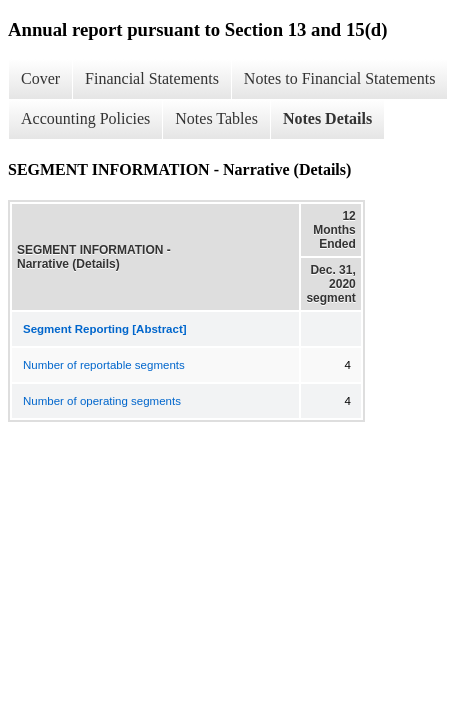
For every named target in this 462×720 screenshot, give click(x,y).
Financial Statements (152, 78)
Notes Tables (216, 118)
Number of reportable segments (104, 365)
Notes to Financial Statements (340, 78)
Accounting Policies (85, 118)
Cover (40, 78)
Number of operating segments (102, 401)
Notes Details (327, 118)
